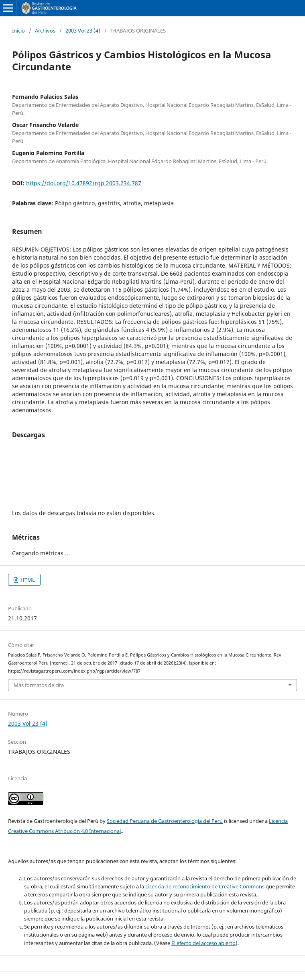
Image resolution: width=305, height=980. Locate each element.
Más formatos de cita (39, 685)
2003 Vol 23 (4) (83, 31)
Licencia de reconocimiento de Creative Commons (205, 886)
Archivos (45, 31)
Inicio (18, 31)
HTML (27, 580)
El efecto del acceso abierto (203, 943)
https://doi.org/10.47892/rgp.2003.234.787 (84, 183)
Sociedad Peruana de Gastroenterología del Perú (165, 821)
